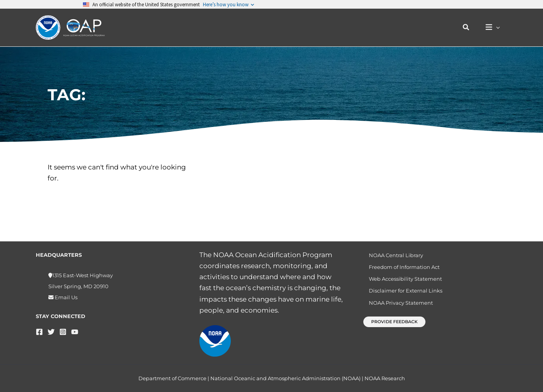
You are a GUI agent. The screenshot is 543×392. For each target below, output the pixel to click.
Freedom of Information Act (400, 269)
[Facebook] (39, 332)
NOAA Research (385, 378)
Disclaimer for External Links (401, 296)
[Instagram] (63, 332)
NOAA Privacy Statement (397, 310)
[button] (470, 28)
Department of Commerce (172, 378)
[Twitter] (51, 332)
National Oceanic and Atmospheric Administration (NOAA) (285, 378)
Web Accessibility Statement (401, 283)
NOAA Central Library (392, 256)
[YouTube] (75, 332)
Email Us (65, 297)
